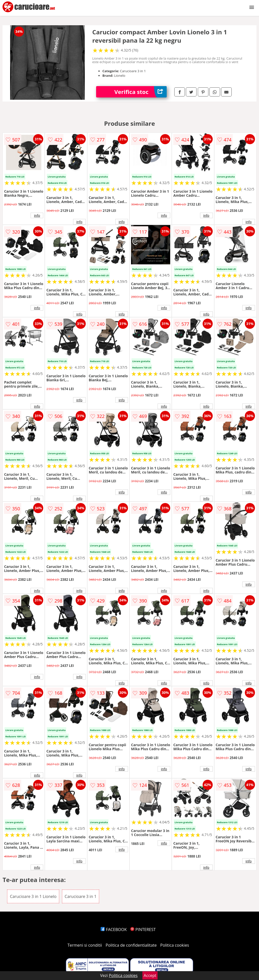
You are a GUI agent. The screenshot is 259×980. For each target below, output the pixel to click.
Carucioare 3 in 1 (81, 896)
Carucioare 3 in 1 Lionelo (33, 896)
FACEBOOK (114, 929)
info (37, 215)
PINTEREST (143, 929)
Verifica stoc (141, 92)
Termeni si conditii (85, 945)
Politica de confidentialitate (131, 945)
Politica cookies (175, 945)
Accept (150, 975)
